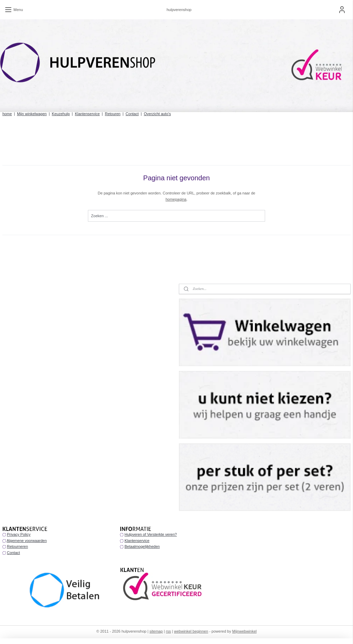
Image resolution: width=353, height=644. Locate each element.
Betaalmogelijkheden (142, 546)
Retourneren (17, 546)
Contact (132, 114)
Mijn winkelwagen (32, 114)
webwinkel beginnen (191, 631)
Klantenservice (87, 114)
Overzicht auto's (157, 114)
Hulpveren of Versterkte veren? (151, 534)
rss (168, 631)
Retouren (113, 114)
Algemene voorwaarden (27, 541)
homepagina (176, 199)
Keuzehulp (61, 114)
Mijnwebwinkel (245, 631)
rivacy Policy (20, 534)
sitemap (156, 631)
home (7, 114)
